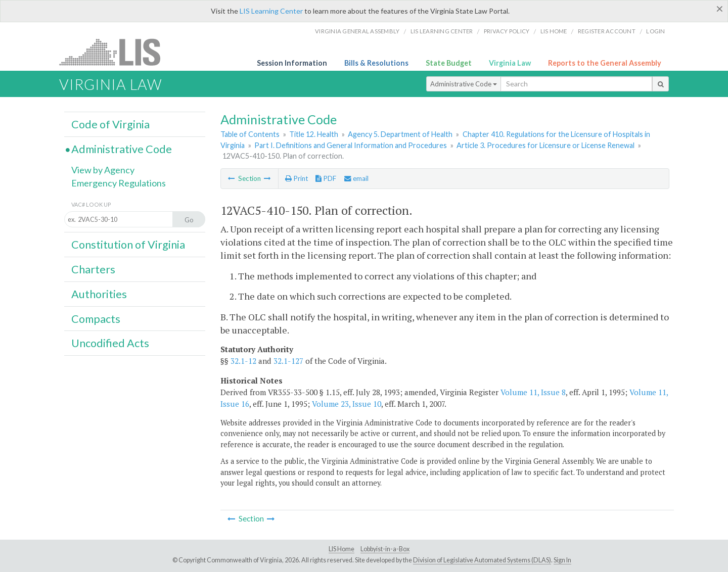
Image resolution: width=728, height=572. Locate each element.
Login (655, 31)
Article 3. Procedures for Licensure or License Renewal (545, 145)
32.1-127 (288, 361)
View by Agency (103, 170)
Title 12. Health (314, 134)
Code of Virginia (110, 124)
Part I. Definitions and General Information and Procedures (351, 145)
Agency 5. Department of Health (400, 134)
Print (297, 178)
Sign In (562, 560)
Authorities (99, 294)
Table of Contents (250, 134)
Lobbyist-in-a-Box (385, 549)
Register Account (607, 31)
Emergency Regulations (119, 183)
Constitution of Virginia (128, 245)
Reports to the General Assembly (605, 63)
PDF (326, 178)
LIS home (554, 31)
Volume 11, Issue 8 (533, 392)
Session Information (292, 63)
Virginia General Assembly (357, 31)
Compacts (96, 319)
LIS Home (342, 549)
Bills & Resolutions (376, 63)
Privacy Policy (507, 31)
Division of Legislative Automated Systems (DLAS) (482, 560)
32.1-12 (243, 361)
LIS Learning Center (271, 11)
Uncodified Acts (110, 343)
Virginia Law (510, 63)
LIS (116, 52)
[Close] (720, 9)
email (356, 178)
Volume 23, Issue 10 (347, 404)
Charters (93, 269)
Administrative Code (464, 84)
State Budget (449, 63)
